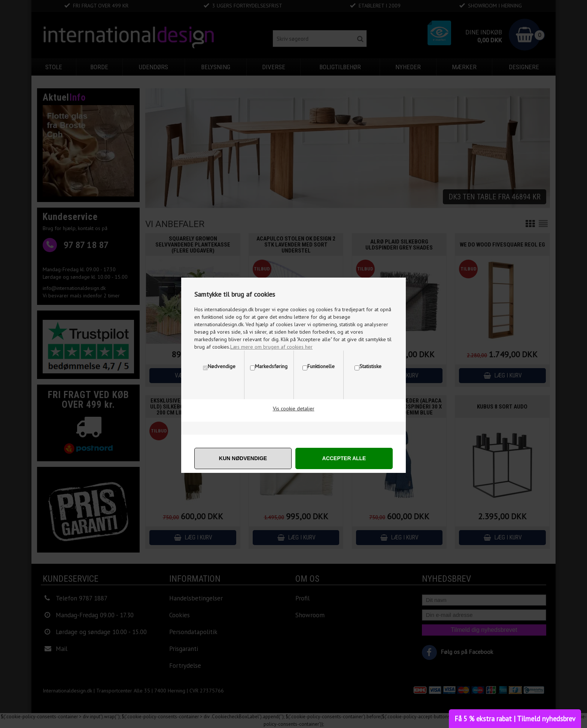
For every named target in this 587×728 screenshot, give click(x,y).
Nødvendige (222, 366)
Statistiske (370, 366)
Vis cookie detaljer (294, 409)
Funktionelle (321, 366)
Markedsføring (271, 366)
